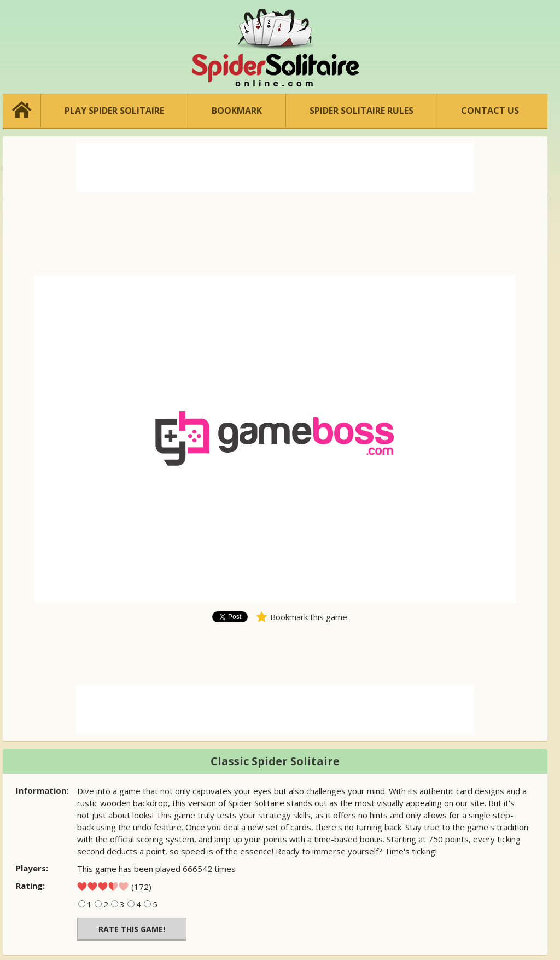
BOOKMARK (237, 111)
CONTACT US (490, 111)
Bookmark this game (309, 617)
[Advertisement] (275, 167)
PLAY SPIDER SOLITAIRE (114, 111)
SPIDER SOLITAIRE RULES (361, 111)
